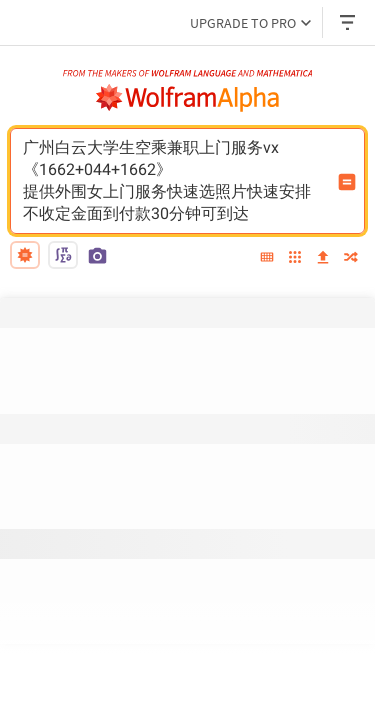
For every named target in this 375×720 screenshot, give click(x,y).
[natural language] (25, 255)
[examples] (295, 258)
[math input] (63, 255)
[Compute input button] (347, 182)
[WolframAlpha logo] (188, 98)
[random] (351, 258)
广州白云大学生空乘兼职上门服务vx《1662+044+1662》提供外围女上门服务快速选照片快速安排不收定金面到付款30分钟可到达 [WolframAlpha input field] (174, 181)
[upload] (323, 258)
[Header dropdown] (349, 22)
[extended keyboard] (267, 258)
